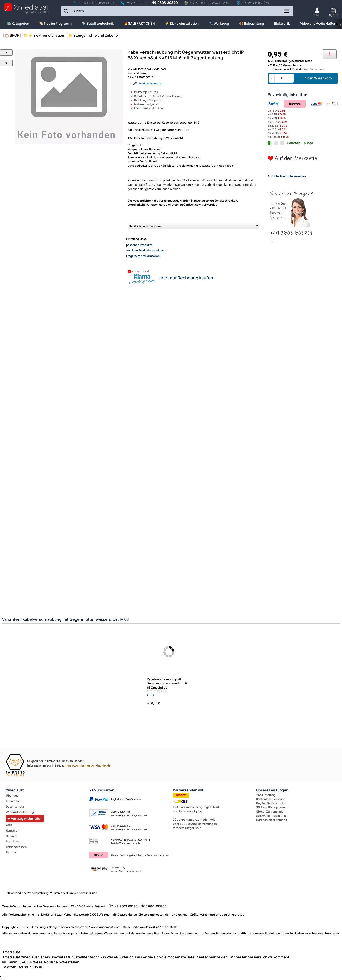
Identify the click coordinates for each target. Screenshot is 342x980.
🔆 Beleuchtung (252, 23)
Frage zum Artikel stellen (143, 256)
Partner (11, 852)
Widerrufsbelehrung (20, 812)
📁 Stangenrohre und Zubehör (94, 35)
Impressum (14, 801)
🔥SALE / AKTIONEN (139, 23)
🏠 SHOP (12, 35)
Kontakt (11, 830)
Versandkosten (16, 847)
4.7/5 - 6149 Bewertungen (208, 3)
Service (11, 836)
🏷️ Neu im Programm (55, 23)
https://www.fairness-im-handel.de (88, 765)
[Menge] (281, 78)
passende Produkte (139, 245)
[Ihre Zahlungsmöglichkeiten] (330, 54)
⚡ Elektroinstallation (182, 23)
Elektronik (282, 23)
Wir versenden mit (188, 790)
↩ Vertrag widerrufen (25, 818)
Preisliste (13, 841)
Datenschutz (15, 806)
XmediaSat (15, 790)
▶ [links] (337, 24)
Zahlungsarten (102, 790)
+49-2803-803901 (165, 3)
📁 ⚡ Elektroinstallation (44, 35)
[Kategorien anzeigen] (286, 13)
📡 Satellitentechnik (98, 23)
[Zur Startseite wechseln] (27, 13)
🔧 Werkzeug (219, 23)
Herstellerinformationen (145, 226)
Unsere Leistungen (272, 790)
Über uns (12, 796)
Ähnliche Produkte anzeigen (145, 250)
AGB (9, 825)
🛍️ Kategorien (18, 23)
